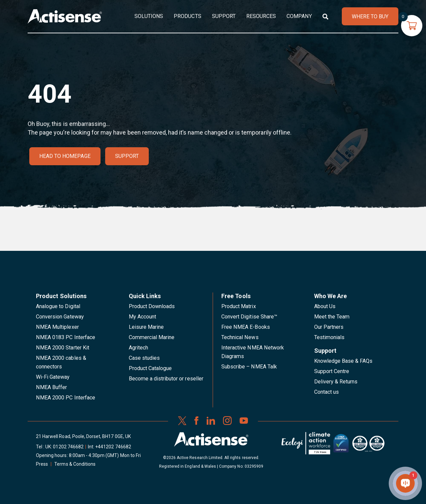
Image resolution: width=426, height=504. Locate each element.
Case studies (144, 358)
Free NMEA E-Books (246, 327)
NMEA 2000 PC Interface (66, 398)
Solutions (149, 16)
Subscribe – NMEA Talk (249, 367)
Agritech (138, 348)
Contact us (326, 392)
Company (299, 16)
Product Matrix (239, 306)
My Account (142, 317)
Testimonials (329, 337)
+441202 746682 (113, 447)
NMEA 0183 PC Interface (66, 337)
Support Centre (332, 371)
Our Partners (329, 327)
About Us (325, 306)
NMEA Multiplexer (57, 327)
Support (224, 16)
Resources (261, 16)
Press (42, 464)
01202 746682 (68, 447)
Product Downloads (152, 306)
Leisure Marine (146, 327)
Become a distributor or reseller (166, 379)
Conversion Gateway (60, 317)
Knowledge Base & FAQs (343, 361)
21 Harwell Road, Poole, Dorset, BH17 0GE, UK (83, 436)
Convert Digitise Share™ (249, 317)
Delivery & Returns (336, 382)
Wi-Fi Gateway (53, 377)
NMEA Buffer (51, 387)
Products (187, 16)
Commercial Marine (152, 337)
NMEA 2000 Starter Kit (63, 348)
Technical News (240, 337)
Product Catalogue (150, 368)
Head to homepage (65, 156)
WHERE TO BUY (370, 16)
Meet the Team (332, 317)
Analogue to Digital (58, 306)
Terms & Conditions (75, 464)
